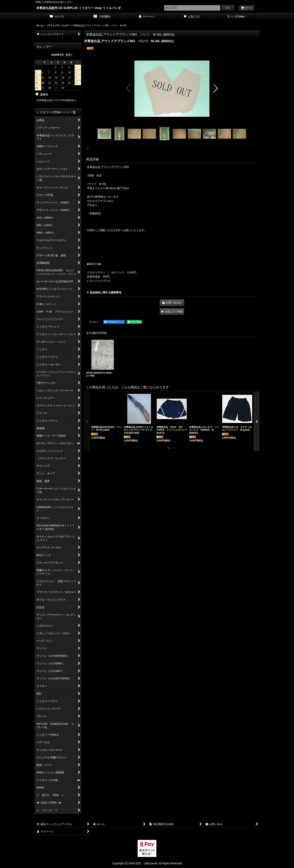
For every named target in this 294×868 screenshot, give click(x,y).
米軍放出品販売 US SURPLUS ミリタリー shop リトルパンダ (79, 8)
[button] (129, 88)
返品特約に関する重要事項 (104, 292)
